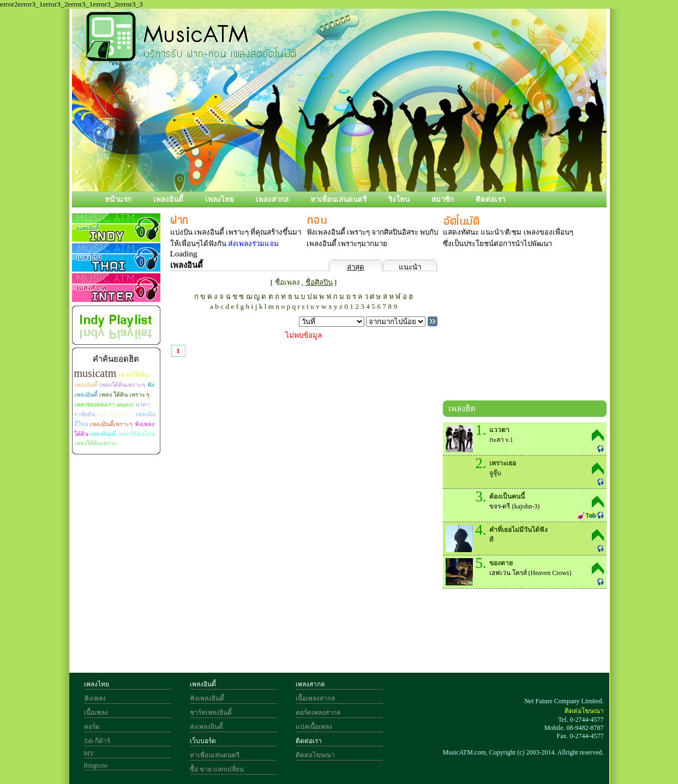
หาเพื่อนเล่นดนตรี (338, 199)
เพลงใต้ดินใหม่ (136, 434)
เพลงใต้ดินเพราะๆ (122, 385)
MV (89, 753)
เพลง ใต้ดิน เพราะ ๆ (124, 395)
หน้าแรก (118, 199)
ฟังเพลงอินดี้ (207, 698)
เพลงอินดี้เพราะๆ (111, 424)
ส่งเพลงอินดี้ (206, 727)
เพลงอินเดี (103, 434)
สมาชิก (443, 199)
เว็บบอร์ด (203, 741)
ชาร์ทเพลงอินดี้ (211, 713)
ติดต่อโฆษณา (315, 755)
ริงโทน (399, 199)
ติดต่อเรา (490, 199)
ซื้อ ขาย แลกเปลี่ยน (217, 769)
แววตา (499, 430)
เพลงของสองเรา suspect (104, 405)
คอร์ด (92, 727)
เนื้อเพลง (96, 713)
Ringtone (96, 765)
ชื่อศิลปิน (319, 282)
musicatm (95, 373)
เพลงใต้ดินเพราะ (95, 443)
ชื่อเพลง (287, 282)
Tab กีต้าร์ (97, 741)
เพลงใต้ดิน (133, 375)
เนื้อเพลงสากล (315, 698)
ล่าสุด (356, 267)
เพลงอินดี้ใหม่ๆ (115, 414)
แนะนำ (410, 267)
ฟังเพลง (95, 698)
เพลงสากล (272, 199)
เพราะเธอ (503, 463)
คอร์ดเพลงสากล (318, 713)
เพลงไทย (220, 199)
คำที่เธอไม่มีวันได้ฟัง (518, 530)
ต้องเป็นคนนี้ (507, 496)
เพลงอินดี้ (168, 199)
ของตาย (501, 563)
